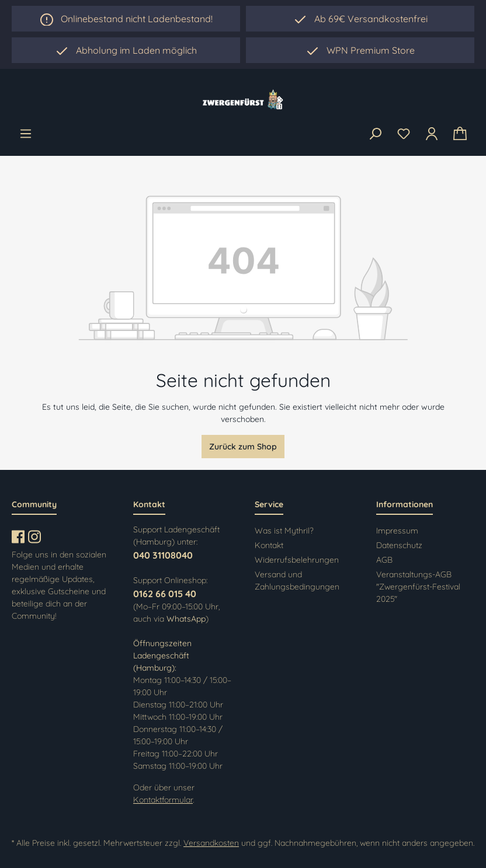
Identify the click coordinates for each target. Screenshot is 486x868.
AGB (384, 560)
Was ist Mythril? (284, 531)
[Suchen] (375, 134)
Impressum (397, 531)
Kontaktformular (163, 800)
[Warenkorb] (460, 134)
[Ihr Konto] (432, 134)
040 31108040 (163, 555)
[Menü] (26, 134)
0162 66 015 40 (165, 594)
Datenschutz (399, 545)
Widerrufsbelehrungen (297, 560)
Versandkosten (211, 843)
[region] (126, 50)
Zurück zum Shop (243, 447)
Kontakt (269, 545)
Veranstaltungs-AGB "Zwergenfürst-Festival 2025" (418, 587)
